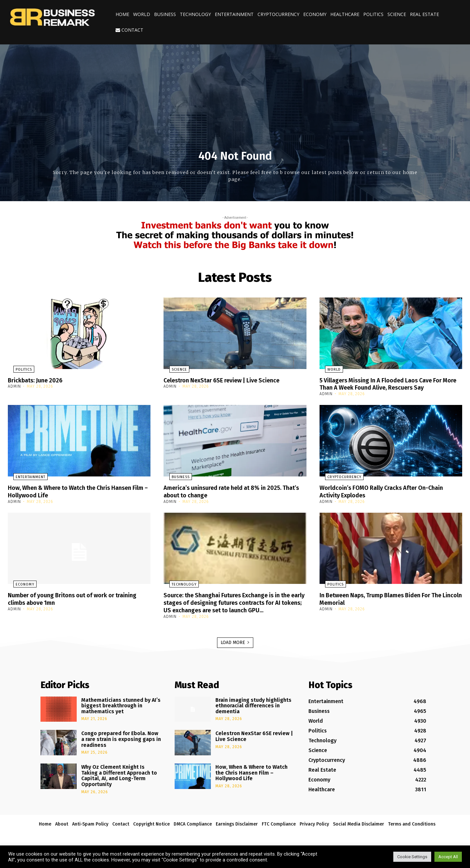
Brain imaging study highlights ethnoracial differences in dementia (253, 711)
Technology (195, 14)
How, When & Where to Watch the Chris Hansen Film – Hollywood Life (78, 490)
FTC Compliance (279, 829)
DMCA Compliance (193, 829)
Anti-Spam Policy (90, 829)
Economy (315, 14)
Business (165, 14)
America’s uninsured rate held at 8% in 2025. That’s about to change (230, 490)
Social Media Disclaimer (359, 829)
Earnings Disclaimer (237, 829)
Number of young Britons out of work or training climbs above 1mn (67, 598)
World (142, 14)
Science (397, 14)
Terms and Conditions (412, 829)
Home (122, 14)
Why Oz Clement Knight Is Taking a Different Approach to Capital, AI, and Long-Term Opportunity (119, 781)
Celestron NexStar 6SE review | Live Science (230, 380)
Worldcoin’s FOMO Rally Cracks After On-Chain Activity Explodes (388, 490)
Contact (129, 30)
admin (14, 386)
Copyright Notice (151, 829)
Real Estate (424, 14)
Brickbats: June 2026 (38, 380)
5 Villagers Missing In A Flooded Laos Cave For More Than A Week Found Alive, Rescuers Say (388, 384)
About (62, 829)
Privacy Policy (314, 829)
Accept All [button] (448, 857)
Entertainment (234, 14)
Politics (373, 14)
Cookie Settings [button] (412, 857)
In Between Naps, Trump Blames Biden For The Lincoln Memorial (389, 598)
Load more (235, 648)
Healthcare (345, 14)
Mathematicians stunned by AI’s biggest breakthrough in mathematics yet (121, 711)
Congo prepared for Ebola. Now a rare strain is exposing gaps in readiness (121, 745)
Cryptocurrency (278, 14)
